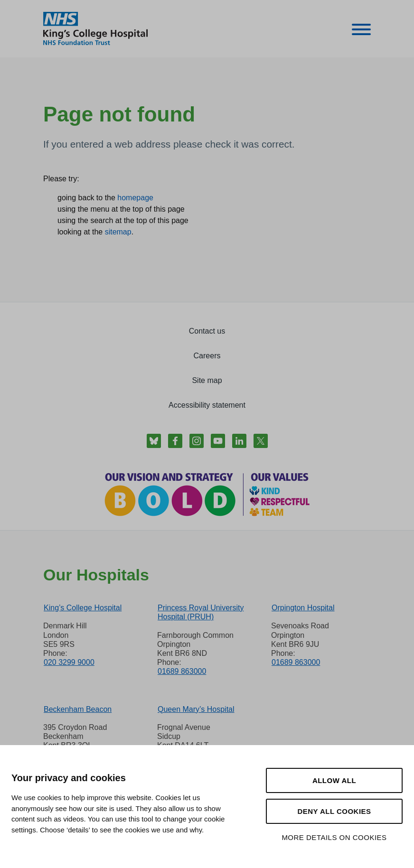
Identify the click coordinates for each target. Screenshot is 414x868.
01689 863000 (182, 671)
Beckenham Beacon (78, 709)
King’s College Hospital (83, 608)
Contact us (207, 331)
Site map (207, 380)
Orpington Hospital (303, 608)
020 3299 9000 (69, 662)
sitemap (118, 232)
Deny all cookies (334, 811)
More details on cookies (334, 837)
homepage (135, 198)
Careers (207, 356)
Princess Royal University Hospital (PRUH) (201, 612)
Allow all (334, 780)
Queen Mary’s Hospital (196, 709)
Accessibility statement (207, 405)
